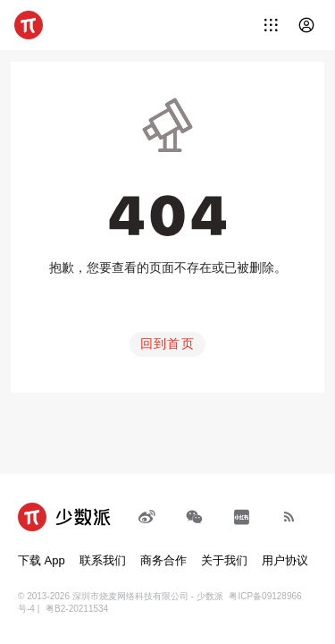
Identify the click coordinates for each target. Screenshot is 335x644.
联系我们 (103, 560)
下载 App (42, 560)
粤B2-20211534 (77, 609)
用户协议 (285, 560)
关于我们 (224, 560)
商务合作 (163, 560)
